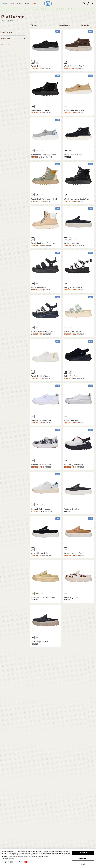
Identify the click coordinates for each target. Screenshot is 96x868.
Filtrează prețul (13, 39)
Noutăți (4, 3)
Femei (12, 3)
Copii (27, 3)
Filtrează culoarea (13, 45)
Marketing (20, 862)
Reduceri (35, 3)
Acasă (3, 21)
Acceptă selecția (83, 858)
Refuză (83, 864)
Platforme (10, 21)
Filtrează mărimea (13, 32)
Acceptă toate (83, 853)
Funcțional (5, 862)
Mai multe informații (8, 859)
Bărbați (19, 3)
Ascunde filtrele (64, 25)
